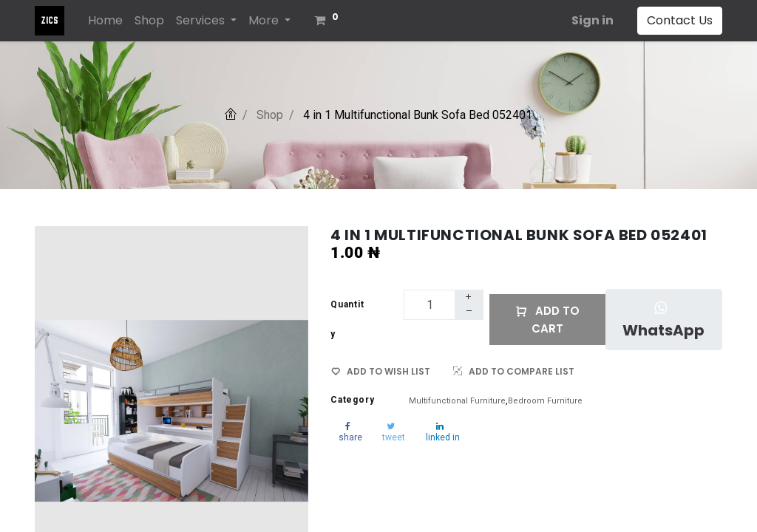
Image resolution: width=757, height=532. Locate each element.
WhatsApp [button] (663, 321)
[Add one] (469, 298)
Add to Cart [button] (547, 320)
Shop (270, 115)
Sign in (593, 20)
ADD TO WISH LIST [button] (381, 372)
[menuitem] (105, 21)
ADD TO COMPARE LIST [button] (514, 371)
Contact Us (680, 20)
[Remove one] (469, 313)
